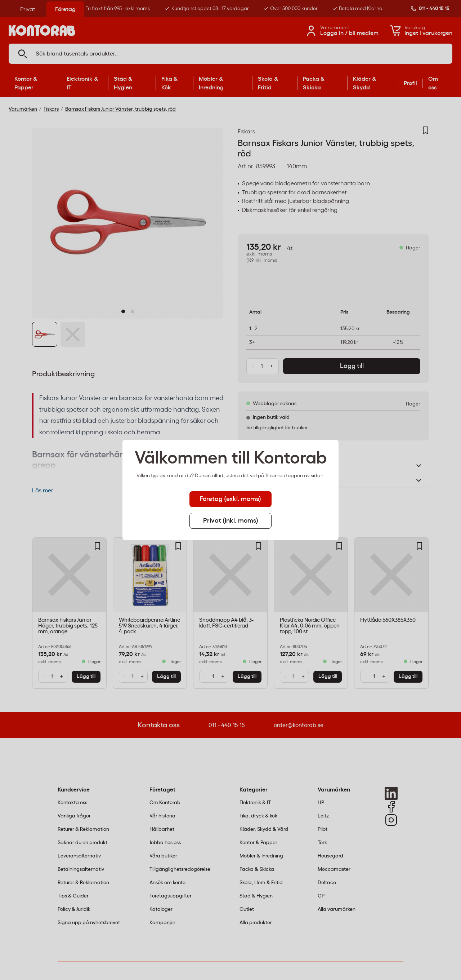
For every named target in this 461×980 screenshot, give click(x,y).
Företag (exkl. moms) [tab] (230, 499)
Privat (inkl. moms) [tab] (231, 521)
